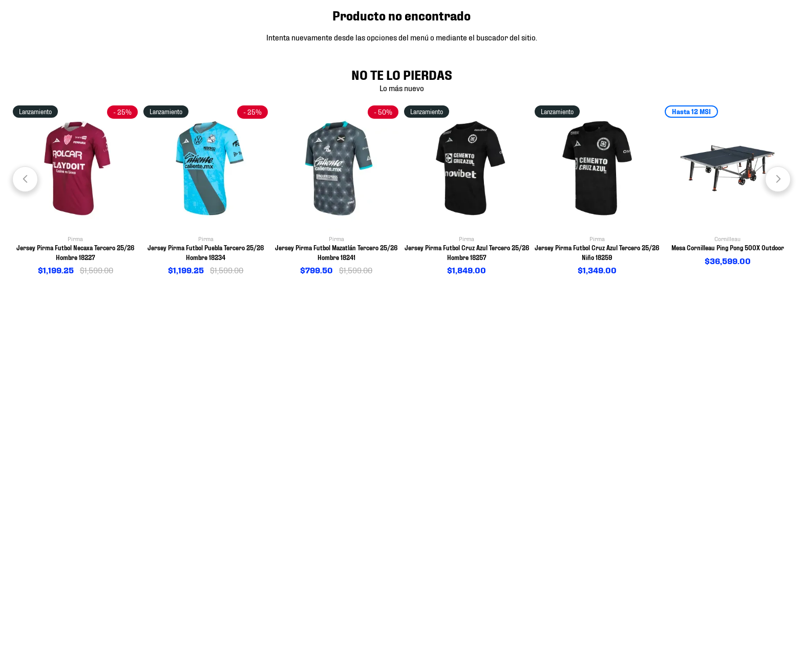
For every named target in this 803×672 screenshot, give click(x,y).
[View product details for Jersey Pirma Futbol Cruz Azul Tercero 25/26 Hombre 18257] (467, 191)
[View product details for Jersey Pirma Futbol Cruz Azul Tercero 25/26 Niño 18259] (597, 191)
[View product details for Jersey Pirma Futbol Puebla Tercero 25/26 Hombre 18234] (206, 191)
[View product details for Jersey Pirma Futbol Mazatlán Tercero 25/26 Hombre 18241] (336, 191)
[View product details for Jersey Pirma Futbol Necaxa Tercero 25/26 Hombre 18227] (76, 191)
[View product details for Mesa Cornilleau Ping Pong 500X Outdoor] (727, 186)
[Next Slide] (778, 179)
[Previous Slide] (25, 179)
